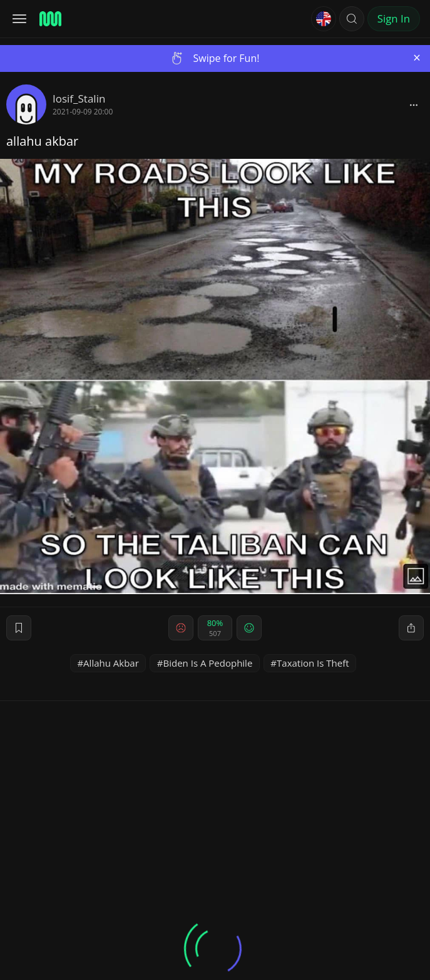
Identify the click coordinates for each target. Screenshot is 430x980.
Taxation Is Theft (313, 663)
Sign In (394, 18)
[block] (414, 104)
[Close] (417, 58)
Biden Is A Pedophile (208, 663)
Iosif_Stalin (79, 99)
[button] (352, 19)
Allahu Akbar (111, 663)
